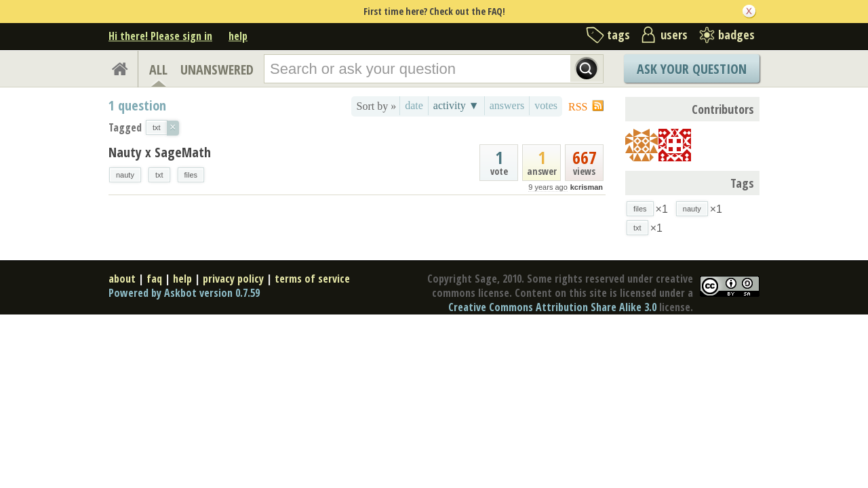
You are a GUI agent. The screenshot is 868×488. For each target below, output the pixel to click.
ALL (158, 69)
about (122, 279)
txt (159, 175)
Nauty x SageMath (160, 152)
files (191, 175)
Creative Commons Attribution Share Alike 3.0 (552, 307)
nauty (125, 175)
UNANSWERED (217, 69)
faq (154, 279)
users (674, 35)
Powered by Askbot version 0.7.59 (184, 293)
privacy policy (233, 279)
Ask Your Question (692, 69)
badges (736, 35)
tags (618, 35)
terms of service (312, 279)
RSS (578, 107)
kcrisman (587, 187)
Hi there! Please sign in (160, 36)
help (238, 36)
